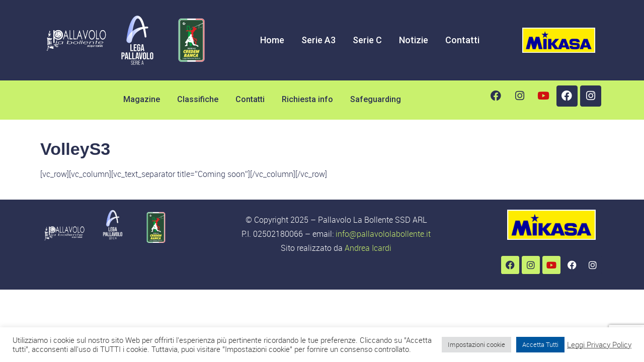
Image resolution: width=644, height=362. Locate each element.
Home (272, 40)
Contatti (462, 40)
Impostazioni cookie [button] (476, 344)
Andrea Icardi (368, 248)
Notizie (414, 40)
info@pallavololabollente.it (383, 234)
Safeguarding (376, 99)
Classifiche (198, 99)
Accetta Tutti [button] (540, 344)
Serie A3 (318, 40)
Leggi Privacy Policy (599, 345)
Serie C (367, 40)
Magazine (142, 99)
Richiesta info (307, 99)
